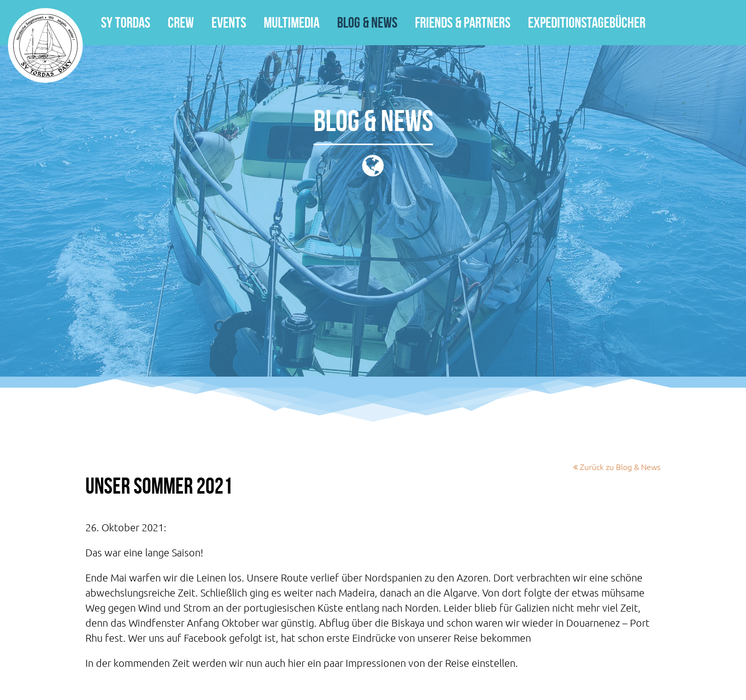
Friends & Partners (463, 22)
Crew (181, 22)
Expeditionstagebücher (587, 22)
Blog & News (367, 22)
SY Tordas (45, 45)
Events (229, 22)
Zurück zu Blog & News (617, 467)
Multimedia (292, 22)
